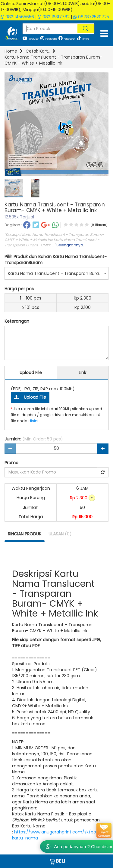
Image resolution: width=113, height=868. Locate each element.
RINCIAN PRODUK (25, 534)
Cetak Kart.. (38, 51)
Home (11, 51)
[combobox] (56, 273)
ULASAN (60, 534)
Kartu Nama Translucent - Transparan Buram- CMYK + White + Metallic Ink (53, 60)
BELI (56, 861)
